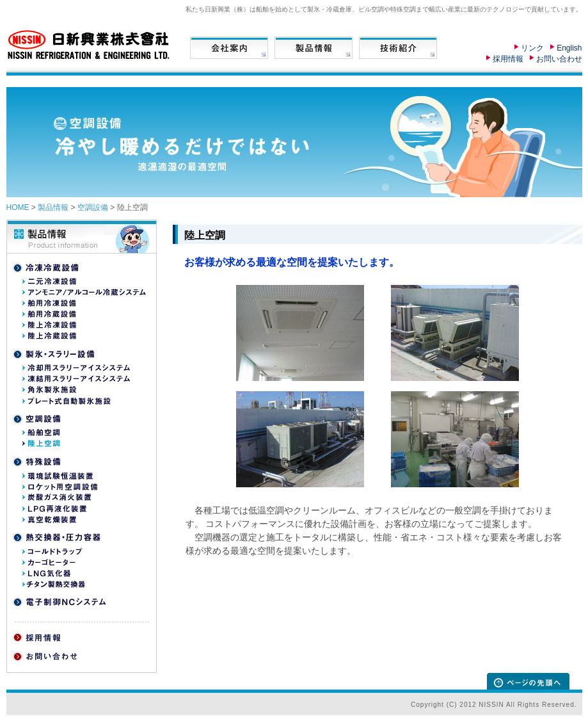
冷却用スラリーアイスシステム (76, 368)
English (569, 48)
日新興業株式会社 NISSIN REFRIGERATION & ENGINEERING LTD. (91, 45)
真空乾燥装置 (49, 519)
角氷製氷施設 (50, 390)
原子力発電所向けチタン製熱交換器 (76, 584)
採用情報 (508, 59)
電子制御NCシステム (60, 602)
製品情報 (314, 48)
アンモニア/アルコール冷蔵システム (84, 293)
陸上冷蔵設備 (50, 336)
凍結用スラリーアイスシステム (76, 379)
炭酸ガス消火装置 (57, 497)
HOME (18, 207)
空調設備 (93, 207)
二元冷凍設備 (50, 282)
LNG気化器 (47, 573)
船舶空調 (41, 433)
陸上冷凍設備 (50, 325)
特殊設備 (38, 462)
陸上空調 (41, 444)
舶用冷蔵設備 (50, 314)
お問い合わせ (559, 59)
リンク (532, 48)
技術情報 (398, 48)
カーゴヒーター (49, 562)
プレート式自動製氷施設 (70, 401)
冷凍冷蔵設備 (47, 268)
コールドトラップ (52, 551)
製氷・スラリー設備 (54, 354)
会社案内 (229, 48)
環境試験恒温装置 (58, 476)
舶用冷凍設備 (50, 303)
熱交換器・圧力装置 (57, 538)
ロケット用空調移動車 (64, 487)
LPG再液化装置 (54, 508)
